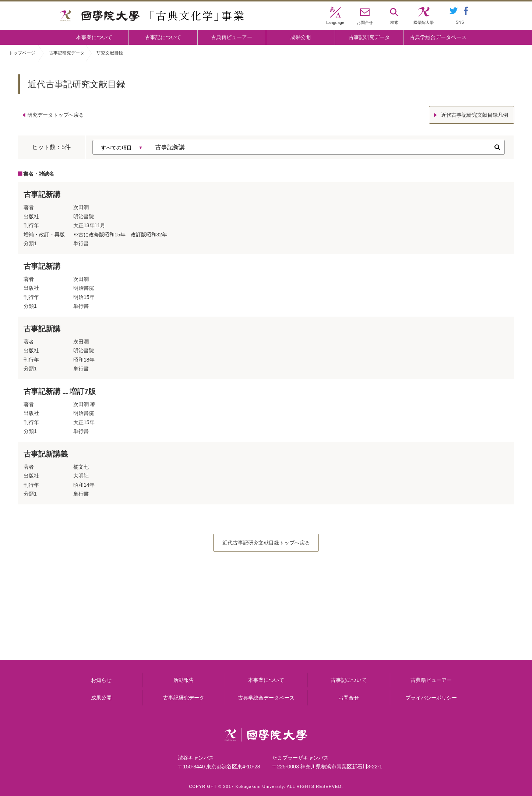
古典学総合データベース (438, 37)
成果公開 (300, 37)
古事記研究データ (369, 37)
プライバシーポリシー (431, 698)
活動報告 (184, 680)
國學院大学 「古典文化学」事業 (152, 16)
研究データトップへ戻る (56, 115)
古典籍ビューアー (232, 37)
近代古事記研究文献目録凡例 (475, 115)
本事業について (94, 37)
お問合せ (349, 698)
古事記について (163, 37)
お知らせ (101, 680)
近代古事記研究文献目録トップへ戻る (266, 543)
